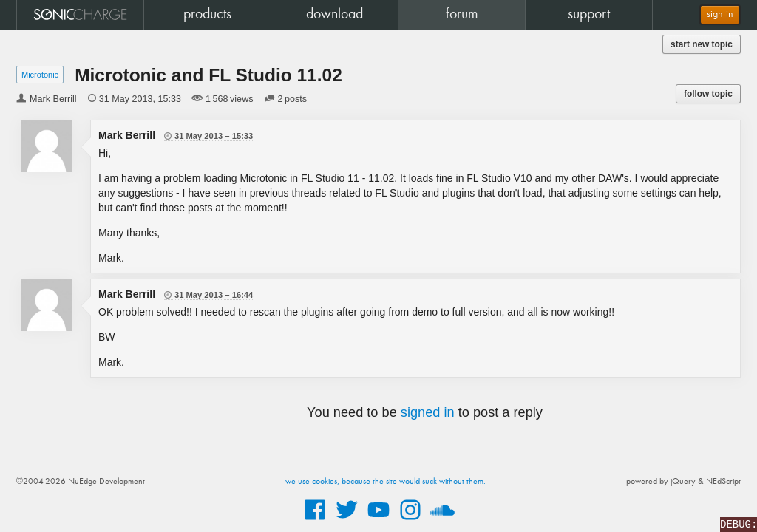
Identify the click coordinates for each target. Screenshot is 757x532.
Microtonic (40, 75)
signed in (428, 412)
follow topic (708, 94)
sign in (720, 14)
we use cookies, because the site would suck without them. (386, 482)
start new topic (702, 44)
